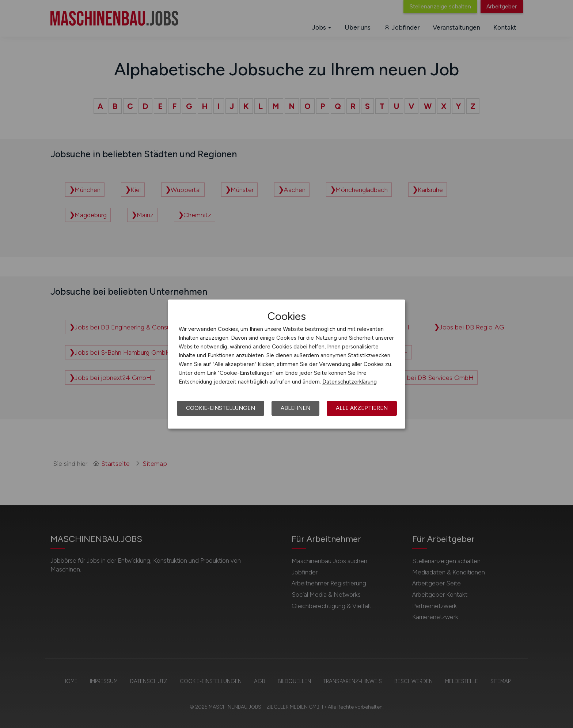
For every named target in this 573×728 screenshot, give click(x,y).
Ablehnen (295, 408)
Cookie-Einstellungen (221, 408)
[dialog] (286, 364)
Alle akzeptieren (362, 408)
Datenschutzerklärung (350, 382)
